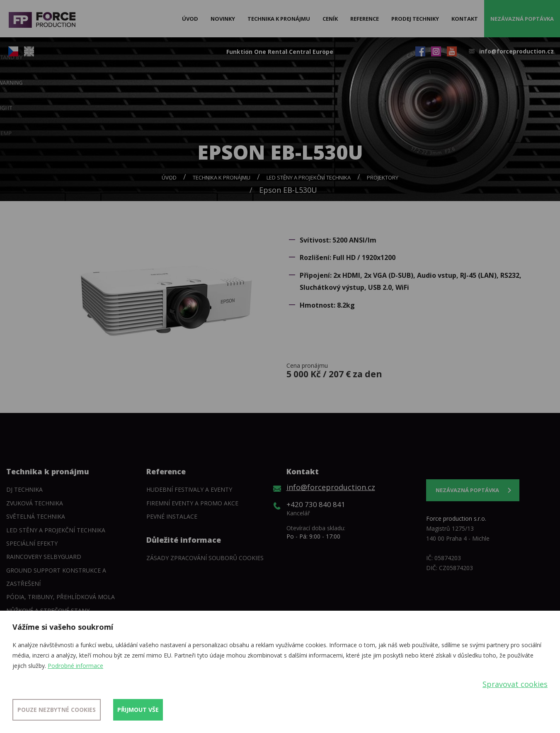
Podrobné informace (75, 666)
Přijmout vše (138, 710)
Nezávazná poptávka (522, 19)
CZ (13, 51)
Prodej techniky (415, 19)
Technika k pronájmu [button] (279, 19)
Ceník (330, 19)
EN (29, 51)
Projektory (383, 177)
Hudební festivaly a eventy (189, 489)
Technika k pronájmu (222, 177)
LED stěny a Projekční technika (309, 177)
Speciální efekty (32, 543)
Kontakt (465, 19)
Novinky (223, 19)
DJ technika (24, 489)
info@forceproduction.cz (516, 51)
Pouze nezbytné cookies (57, 710)
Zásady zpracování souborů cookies (205, 558)
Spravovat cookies (515, 684)
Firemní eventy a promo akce (192, 503)
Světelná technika (36, 516)
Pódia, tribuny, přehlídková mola (61, 597)
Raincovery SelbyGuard (44, 557)
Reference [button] (365, 19)
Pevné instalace (172, 516)
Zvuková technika (35, 503)
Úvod (190, 19)
